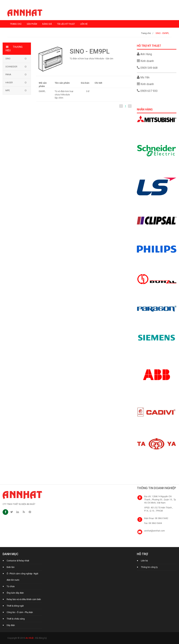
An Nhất (30, 638)
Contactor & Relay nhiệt (18, 561)
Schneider (11, 67)
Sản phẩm (32, 24)
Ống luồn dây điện (15, 593)
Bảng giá (47, 24)
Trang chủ (16, 24)
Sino (8, 59)
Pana (8, 74)
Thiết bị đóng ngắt (15, 606)
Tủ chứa (11, 586)
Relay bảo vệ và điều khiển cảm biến (24, 599)
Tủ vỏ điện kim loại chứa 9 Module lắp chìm (64, 94)
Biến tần (11, 567)
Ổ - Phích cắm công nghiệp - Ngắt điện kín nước (22, 577)
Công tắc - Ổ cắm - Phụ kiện (20, 612)
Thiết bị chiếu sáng (16, 619)
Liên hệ (84, 24)
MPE (8, 90)
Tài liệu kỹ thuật (66, 24)
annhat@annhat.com (155, 531)
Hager (9, 83)
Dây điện (11, 625)
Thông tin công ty (149, 567)
